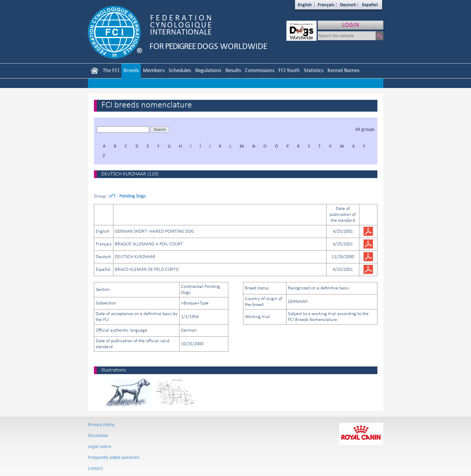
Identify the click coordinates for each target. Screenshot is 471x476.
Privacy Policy (101, 424)
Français (326, 5)
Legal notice (100, 446)
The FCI (111, 70)
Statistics (314, 70)
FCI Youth (289, 70)
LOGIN (351, 25)
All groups (365, 129)
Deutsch (348, 5)
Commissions (260, 70)
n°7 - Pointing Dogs (127, 196)
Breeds (131, 70)
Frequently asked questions (114, 457)
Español (370, 5)
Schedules (180, 70)
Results (233, 70)
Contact (95, 468)
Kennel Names (343, 70)
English (305, 5)
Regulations (208, 70)
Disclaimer (98, 435)
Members (154, 70)
